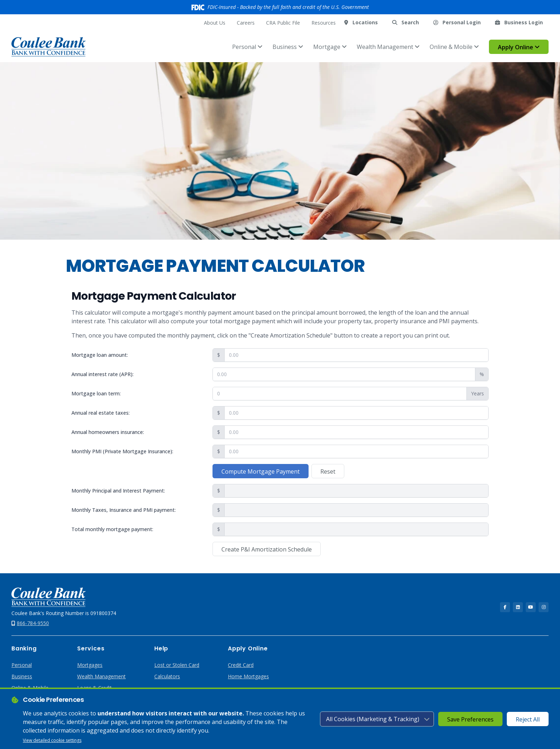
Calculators (167, 676)
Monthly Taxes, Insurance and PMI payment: (124, 510)
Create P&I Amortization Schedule (267, 549)
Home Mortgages (248, 676)
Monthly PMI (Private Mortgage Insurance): (122, 451)
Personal (247, 47)
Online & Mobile (454, 47)
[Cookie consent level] (377, 719)
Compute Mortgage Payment (261, 471)
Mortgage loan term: (96, 393)
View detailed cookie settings (52, 740)
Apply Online (519, 47)
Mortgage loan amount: (100, 355)
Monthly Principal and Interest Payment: (118, 491)
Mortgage (330, 47)
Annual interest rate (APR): (102, 374)
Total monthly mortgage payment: (112, 529)
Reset (328, 471)
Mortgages (90, 665)
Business (288, 47)
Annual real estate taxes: (101, 413)
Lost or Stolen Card (177, 665)
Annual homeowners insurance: (108, 432)
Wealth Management (388, 47)
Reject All (528, 719)
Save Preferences (470, 719)
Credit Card (241, 665)
